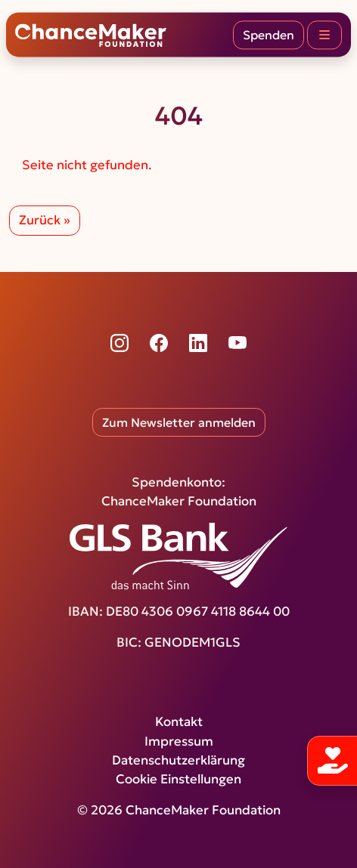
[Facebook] (159, 343)
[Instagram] (120, 343)
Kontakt (179, 722)
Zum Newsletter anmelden (179, 422)
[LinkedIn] (198, 343)
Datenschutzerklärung (178, 760)
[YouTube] (237, 343)
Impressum (179, 741)
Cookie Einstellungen (178, 779)
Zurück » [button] (45, 220)
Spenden (269, 35)
